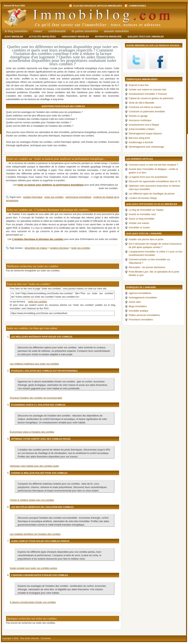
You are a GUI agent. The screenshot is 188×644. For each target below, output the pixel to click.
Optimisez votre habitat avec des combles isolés (34, 466)
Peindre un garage (138, 116)
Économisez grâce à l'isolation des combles (32, 432)
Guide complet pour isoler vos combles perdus (33, 568)
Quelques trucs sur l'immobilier (146, 37)
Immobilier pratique (139, 311)
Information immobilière (108, 37)
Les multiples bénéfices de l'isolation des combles (35, 534)
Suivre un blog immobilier (142, 219)
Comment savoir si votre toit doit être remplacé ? (153, 165)
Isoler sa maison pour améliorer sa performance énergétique (51, 185)
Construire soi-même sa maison (145, 107)
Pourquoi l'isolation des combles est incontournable (36, 398)
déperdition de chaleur (36, 248)
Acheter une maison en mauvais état (147, 90)
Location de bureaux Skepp (143, 198)
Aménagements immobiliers (143, 298)
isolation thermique (33, 197)
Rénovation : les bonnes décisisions (147, 267)
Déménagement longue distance (145, 134)
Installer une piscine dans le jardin (146, 239)
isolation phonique (59, 248)
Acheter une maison (139, 223)
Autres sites (135, 302)
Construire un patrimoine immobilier (147, 112)
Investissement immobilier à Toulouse (148, 94)
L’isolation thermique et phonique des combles (38, 239)
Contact (38, 31)
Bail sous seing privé (139, 138)
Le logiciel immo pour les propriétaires (148, 177)
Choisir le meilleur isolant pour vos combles (32, 500)
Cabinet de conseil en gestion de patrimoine (151, 98)
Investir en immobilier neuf (142, 214)
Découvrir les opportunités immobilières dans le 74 (155, 181)
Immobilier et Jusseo (139, 228)
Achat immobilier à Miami (142, 129)
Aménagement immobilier (75, 37)
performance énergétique (78, 197)
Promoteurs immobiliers (141, 320)
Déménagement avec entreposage (146, 147)
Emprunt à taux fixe (139, 85)
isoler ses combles (54, 197)
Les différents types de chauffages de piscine (152, 194)
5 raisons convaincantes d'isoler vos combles (33, 602)
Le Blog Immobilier (16, 31)
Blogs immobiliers (138, 306)
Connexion (46, 638)
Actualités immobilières (42, 37)
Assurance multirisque (140, 120)
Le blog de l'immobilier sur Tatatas (146, 210)
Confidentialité (57, 31)
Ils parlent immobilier (85, 31)
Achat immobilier (14, 37)
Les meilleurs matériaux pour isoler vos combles (34, 364)
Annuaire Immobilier (116, 31)
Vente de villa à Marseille (141, 103)
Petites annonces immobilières (144, 315)
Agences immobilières (140, 293)
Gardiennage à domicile (141, 142)
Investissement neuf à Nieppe (144, 125)
